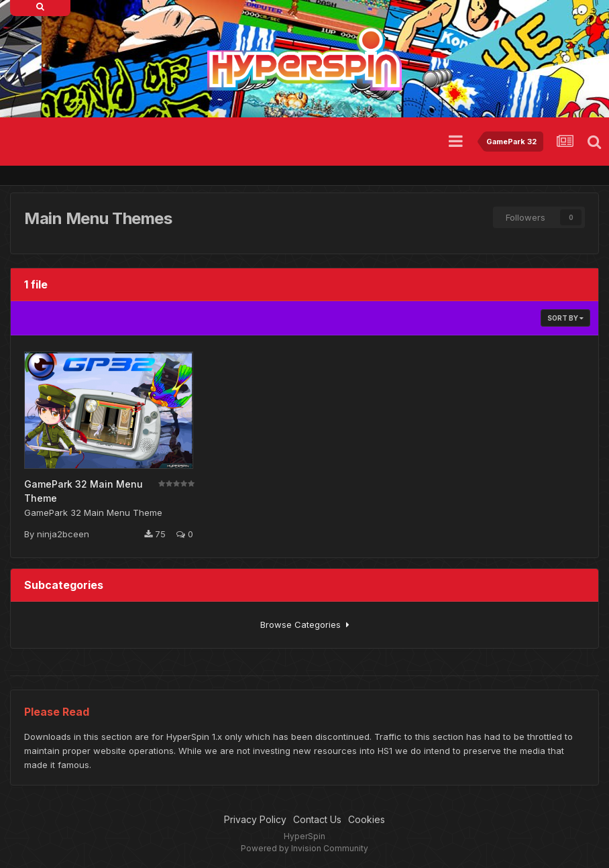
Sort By (565, 318)
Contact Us (317, 819)
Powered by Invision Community (304, 848)
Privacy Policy (255, 819)
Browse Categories (305, 625)
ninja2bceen (63, 534)
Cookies (367, 819)
